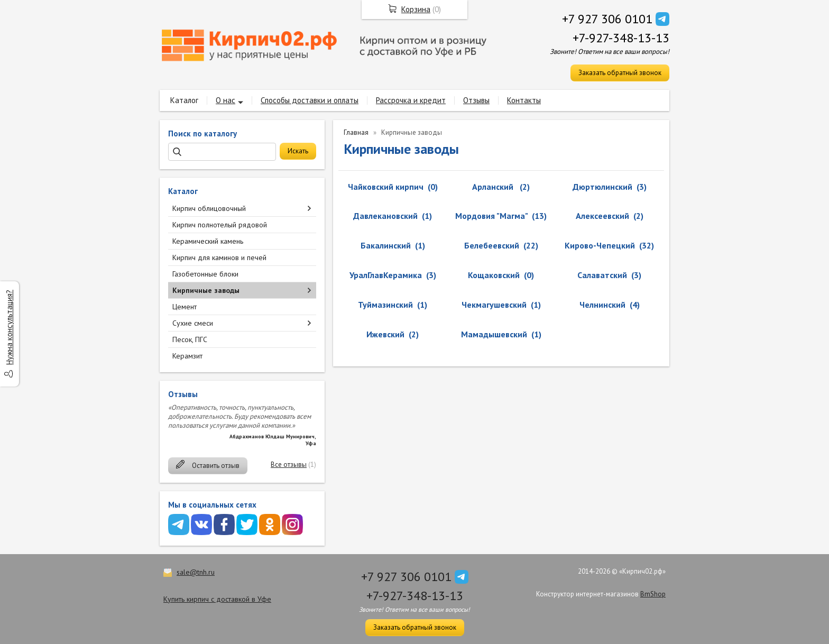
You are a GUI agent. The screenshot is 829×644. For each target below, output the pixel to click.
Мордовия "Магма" (491, 216)
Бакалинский (386, 245)
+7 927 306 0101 (607, 19)
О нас (225, 100)
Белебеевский (492, 245)
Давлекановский (385, 216)
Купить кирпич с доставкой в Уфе (217, 599)
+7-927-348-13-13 (621, 38)
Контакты (524, 100)
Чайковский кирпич (386, 187)
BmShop (653, 594)
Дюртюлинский (602, 187)
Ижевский (385, 334)
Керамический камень (208, 241)
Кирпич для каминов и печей (219, 257)
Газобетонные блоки (205, 274)
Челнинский (602, 305)
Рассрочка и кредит (411, 100)
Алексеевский (602, 216)
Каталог (184, 100)
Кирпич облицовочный (209, 208)
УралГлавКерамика (386, 275)
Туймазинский (385, 305)
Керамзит (187, 356)
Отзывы (476, 100)
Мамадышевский (494, 334)
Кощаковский (494, 275)
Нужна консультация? (9, 327)
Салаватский (602, 275)
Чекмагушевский (494, 305)
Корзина (416, 9)
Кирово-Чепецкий (600, 245)
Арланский (494, 187)
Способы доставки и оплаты (310, 100)
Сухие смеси (193, 323)
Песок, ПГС (190, 339)
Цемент (185, 307)
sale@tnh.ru (196, 572)
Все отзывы (289, 464)
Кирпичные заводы (206, 290)
